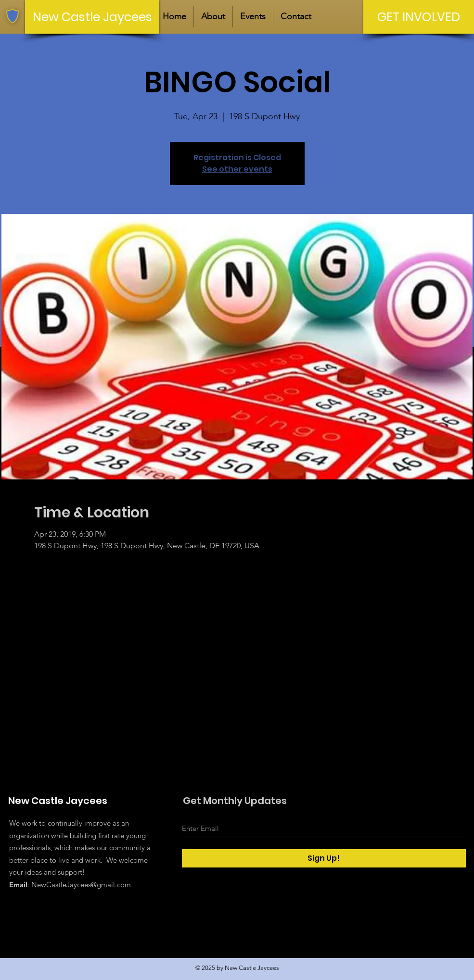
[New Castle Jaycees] (92, 17)
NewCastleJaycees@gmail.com (81, 885)
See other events (237, 169)
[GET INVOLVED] (419, 17)
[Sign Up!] (324, 858)
